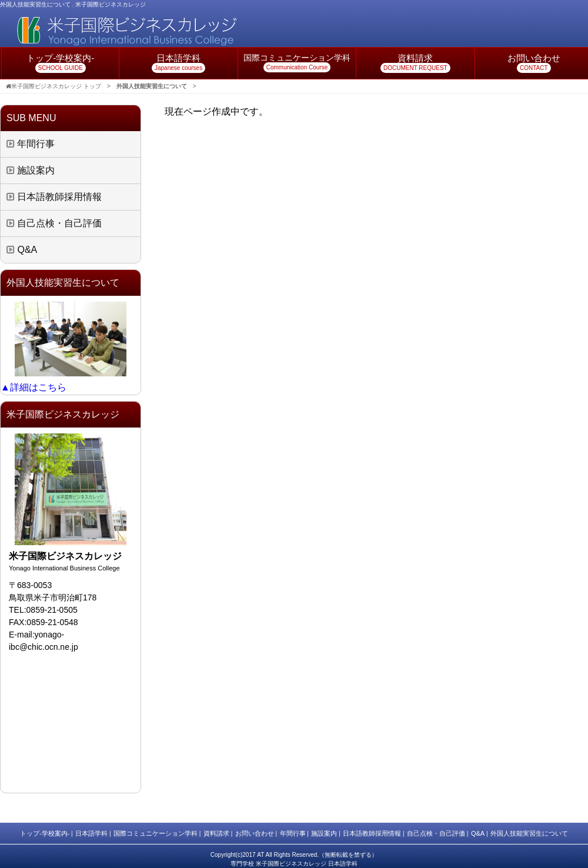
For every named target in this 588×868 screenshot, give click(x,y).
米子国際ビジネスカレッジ (111, 4)
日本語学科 (91, 833)
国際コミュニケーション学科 (156, 833)
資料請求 (216, 833)
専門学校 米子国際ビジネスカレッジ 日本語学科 (294, 864)
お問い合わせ (255, 833)
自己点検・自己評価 (54, 223)
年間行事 (31, 144)
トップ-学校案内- (45, 833)
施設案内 (31, 170)
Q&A (22, 250)
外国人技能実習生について (529, 833)
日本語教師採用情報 (54, 197)
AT (260, 855)
